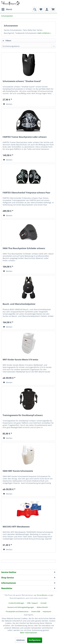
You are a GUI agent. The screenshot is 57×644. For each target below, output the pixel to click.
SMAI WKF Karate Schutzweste (18, 471)
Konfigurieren (35, 640)
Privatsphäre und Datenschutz (17, 611)
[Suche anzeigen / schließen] (35, 9)
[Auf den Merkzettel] (8, 104)
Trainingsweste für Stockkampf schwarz (23, 415)
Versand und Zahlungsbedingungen (21, 607)
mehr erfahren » (44, 33)
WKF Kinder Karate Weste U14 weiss (20, 360)
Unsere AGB (36, 611)
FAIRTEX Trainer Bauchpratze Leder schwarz (25, 137)
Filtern (7, 41)
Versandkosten (42, 595)
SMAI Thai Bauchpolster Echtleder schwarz (24, 248)
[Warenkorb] (53, 9)
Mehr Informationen (29, 633)
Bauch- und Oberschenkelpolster (19, 304)
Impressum (47, 611)
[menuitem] (7, 9)
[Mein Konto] (47, 9)
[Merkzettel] (41, 9)
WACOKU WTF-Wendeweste (16, 527)
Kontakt (44, 603)
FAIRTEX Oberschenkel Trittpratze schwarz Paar (26, 193)
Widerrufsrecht (42, 607)
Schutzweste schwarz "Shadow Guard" (22, 81)
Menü (7, 9)
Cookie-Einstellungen (16, 603)
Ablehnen (21, 640)
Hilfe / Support (32, 603)
